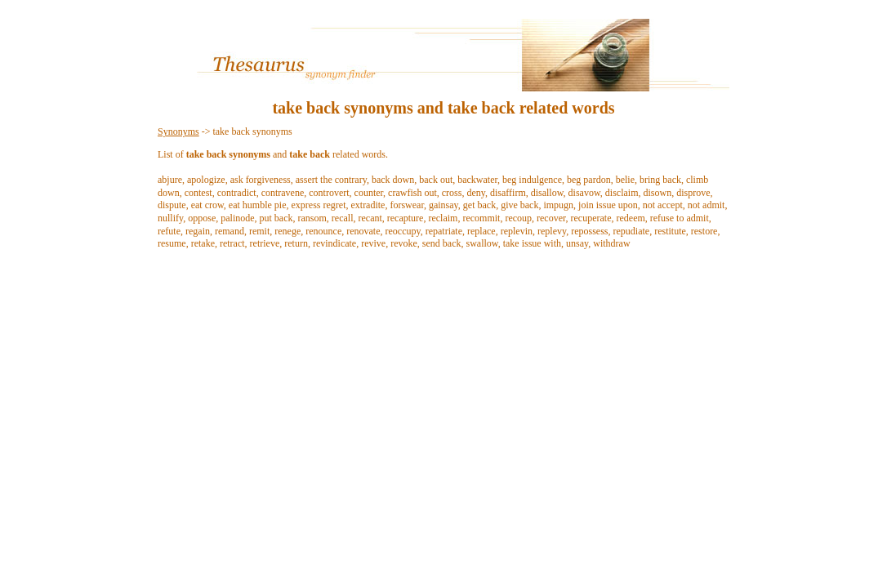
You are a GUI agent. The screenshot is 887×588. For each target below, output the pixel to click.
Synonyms (178, 131)
